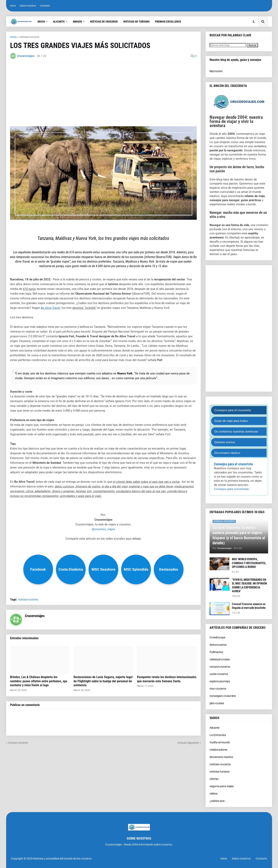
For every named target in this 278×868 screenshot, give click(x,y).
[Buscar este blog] (228, 45)
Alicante (215, 728)
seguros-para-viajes (222, 786)
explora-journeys (220, 681)
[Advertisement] (103, 95)
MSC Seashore (103, 569)
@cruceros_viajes (103, 529)
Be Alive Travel (50, 308)
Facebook (38, 569)
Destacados (169, 569)
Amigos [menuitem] (77, 22)
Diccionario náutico (227, 453)
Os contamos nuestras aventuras (236, 432)
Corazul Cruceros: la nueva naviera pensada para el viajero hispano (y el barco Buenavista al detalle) (239, 535)
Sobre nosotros (28, 6)
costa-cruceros (219, 674)
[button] (254, 22)
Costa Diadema (71, 569)
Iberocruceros (218, 645)
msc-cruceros (218, 689)
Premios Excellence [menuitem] (168, 22)
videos (214, 794)
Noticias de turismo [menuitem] (136, 22)
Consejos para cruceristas (231, 489)
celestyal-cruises (220, 659)
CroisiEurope (217, 637)
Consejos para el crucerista (233, 410)
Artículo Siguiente (188, 743)
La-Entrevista (218, 735)
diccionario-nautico (221, 757)
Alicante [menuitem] (59, 22)
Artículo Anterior (18, 743)
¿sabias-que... (218, 801)
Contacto (45, 6)
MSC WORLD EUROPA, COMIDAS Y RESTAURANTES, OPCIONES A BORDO (249, 563)
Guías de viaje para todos (231, 421)
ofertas (214, 779)
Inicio (13, 6)
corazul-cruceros (220, 667)
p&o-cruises (217, 703)
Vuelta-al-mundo (220, 742)
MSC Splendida (136, 569)
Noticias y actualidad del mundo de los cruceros (62, 859)
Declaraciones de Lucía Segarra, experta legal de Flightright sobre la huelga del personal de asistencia (103, 681)
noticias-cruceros (220, 764)
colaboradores (218, 750)
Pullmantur (216, 652)
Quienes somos (225, 442)
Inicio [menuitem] (41, 22)
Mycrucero (216, 71)
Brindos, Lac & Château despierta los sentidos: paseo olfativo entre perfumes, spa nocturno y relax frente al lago (39, 681)
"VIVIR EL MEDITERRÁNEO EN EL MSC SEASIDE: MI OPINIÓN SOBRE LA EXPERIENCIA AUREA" (249, 586)
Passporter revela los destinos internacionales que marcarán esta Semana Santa (167, 679)
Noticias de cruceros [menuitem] (104, 22)
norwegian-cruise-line (223, 696)
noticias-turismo (29, 37)
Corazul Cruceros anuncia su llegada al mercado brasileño (249, 606)
